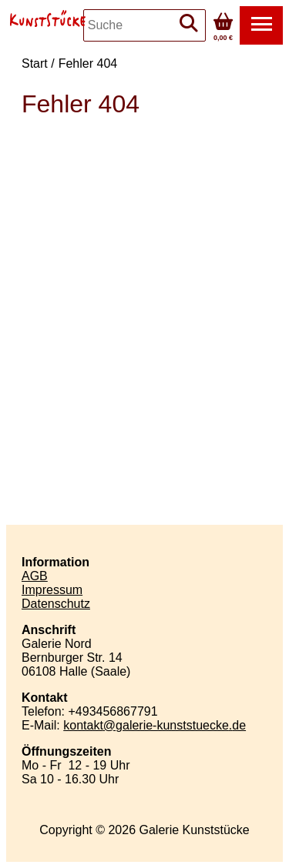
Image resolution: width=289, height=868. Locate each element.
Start (35, 63)
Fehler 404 (88, 63)
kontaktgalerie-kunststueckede (155, 725)
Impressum (52, 590)
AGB (35, 576)
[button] (261, 25)
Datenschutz (56, 604)
